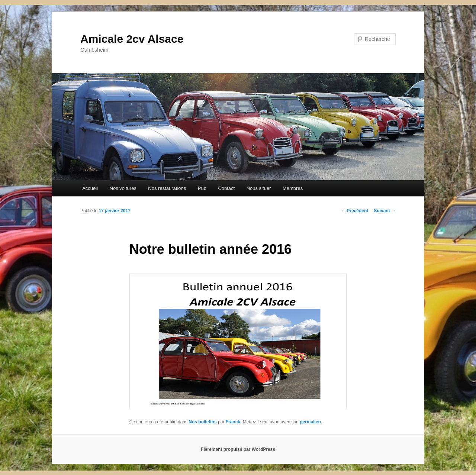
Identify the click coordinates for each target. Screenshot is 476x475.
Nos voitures (123, 188)
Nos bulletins (202, 422)
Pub (202, 188)
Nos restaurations (167, 188)
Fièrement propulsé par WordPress (238, 449)
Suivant (385, 211)
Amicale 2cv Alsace (132, 39)
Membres (293, 188)
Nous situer (259, 188)
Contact (226, 188)
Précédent (355, 211)
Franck (233, 422)
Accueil (90, 188)
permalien (310, 422)
